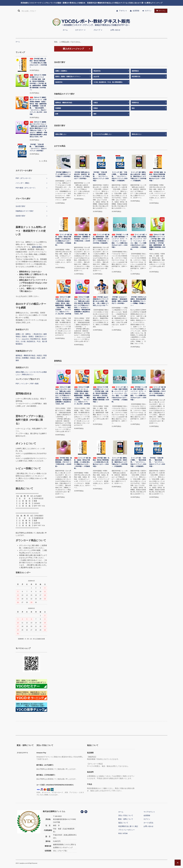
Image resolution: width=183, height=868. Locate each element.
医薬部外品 (135, 103)
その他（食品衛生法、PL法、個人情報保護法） (108, 82)
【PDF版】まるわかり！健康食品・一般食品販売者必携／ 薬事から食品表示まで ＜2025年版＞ (120, 300)
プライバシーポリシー (127, 830)
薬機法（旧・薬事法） (24, 334)
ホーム (65, 30)
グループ (98, 30)
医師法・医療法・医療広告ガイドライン (68, 77)
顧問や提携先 (37, 247)
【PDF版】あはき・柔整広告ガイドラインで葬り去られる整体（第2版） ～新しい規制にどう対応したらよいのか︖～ (101, 301)
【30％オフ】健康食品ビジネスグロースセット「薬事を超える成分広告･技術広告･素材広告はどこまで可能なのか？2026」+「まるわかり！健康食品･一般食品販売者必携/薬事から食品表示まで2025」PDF (38, 129)
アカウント (123, 11)
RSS (120, 833)
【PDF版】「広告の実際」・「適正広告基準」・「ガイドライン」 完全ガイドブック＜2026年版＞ (38, 148)
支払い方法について (126, 815)
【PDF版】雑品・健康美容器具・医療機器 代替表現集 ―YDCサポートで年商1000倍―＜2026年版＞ (82, 239)
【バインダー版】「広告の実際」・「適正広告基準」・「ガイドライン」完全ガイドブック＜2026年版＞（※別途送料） (120, 176)
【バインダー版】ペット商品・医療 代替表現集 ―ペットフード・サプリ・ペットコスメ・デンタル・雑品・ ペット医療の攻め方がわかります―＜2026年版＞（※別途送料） (139, 242)
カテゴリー (81, 30)
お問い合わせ (115, 30)
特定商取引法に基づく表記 (128, 826)
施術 (17, 360)
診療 (43, 358)
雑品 (39, 358)
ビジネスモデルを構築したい (103, 134)
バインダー (25, 384)
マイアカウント (149, 812)
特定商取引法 (35, 339)
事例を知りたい (28, 374)
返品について (123, 823)
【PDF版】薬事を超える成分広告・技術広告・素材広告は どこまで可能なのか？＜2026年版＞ (82, 175)
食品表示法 (59, 82)
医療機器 (25, 358)
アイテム (160, 11)
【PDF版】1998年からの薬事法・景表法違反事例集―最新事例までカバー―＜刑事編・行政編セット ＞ (138, 301)
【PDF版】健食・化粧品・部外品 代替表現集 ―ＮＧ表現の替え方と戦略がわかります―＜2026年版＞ (38, 63)
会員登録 (136, 11)
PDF (17, 384)
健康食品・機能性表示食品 (25, 355)
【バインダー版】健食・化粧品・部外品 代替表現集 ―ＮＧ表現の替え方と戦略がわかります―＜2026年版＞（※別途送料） (63, 240)
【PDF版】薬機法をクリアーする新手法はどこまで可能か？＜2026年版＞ (63, 174)
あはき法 (25, 339)
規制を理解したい (22, 372)
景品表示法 (38, 334)
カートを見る (148, 823)
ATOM (125, 833)
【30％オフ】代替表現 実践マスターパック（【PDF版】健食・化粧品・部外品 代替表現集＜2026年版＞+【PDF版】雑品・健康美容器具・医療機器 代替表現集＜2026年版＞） (38, 82)
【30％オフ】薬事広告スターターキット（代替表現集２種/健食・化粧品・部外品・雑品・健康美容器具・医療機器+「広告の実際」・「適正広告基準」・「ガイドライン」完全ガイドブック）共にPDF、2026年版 (38, 106)
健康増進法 (135, 71)
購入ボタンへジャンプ (73, 49)
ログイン (148, 11)
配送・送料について (126, 819)
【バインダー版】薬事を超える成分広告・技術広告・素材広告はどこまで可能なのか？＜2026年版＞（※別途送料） (138, 176)
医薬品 (33, 358)
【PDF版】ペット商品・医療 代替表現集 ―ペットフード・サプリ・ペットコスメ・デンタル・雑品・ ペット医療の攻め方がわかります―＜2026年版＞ (120, 241)
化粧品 (39, 355)
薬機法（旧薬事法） (62, 71)
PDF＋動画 (34, 384)
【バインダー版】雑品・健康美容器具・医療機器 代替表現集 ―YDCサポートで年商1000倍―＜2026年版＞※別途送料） (101, 239)
